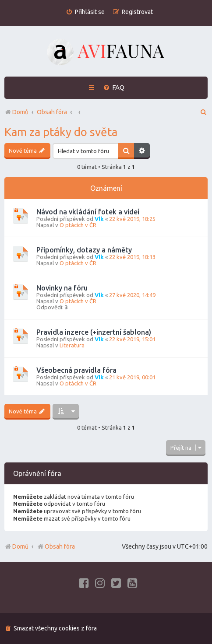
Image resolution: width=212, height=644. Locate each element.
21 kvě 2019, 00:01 (132, 377)
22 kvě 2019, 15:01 (132, 339)
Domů (20, 546)
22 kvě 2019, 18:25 (132, 219)
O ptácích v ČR (78, 225)
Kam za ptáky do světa (61, 132)
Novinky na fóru (62, 288)
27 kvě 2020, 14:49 (132, 295)
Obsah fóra (56, 546)
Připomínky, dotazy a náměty (84, 250)
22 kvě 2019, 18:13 (132, 257)
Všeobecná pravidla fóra (76, 370)
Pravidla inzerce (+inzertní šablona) (94, 332)
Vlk (99, 219)
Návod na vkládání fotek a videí (88, 212)
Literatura (72, 345)
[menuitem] (85, 12)
